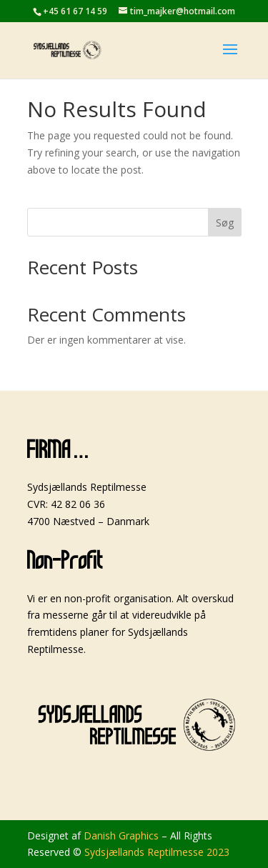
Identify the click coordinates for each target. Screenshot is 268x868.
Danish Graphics (121, 835)
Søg (225, 223)
